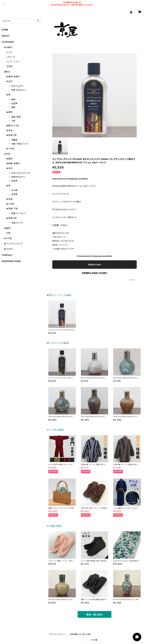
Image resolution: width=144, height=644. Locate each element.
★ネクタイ (9, 249)
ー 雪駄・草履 (15, 117)
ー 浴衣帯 (13, 103)
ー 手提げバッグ (16, 223)
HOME (5, 30)
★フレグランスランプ (13, 244)
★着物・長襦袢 (13, 76)
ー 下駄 (12, 121)
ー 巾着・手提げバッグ (18, 144)
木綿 (8, 233)
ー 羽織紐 (13, 140)
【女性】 (7, 154)
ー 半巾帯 (13, 190)
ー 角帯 (12, 99)
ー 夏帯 (12, 107)
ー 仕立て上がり (16, 86)
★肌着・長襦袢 (13, 163)
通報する (133, 280)
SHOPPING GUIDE (11, 261)
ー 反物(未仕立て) (17, 177)
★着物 (9, 159)
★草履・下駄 (12, 209)
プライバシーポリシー (57, 634)
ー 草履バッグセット (17, 213)
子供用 (9, 66)
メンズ (9, 52)
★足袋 (9, 130)
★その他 (10, 149)
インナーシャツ (13, 62)
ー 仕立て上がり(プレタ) (19, 173)
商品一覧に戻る (94, 615)
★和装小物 (11, 135)
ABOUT (6, 36)
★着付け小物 (12, 126)
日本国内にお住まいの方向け (94, 273)
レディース (11, 57)
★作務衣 (8, 47)
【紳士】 (7, 72)
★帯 (8, 95)
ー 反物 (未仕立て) (17, 90)
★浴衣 (9, 81)
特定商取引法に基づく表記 (81, 634)
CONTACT (7, 255)
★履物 (9, 112)
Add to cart (95, 265)
